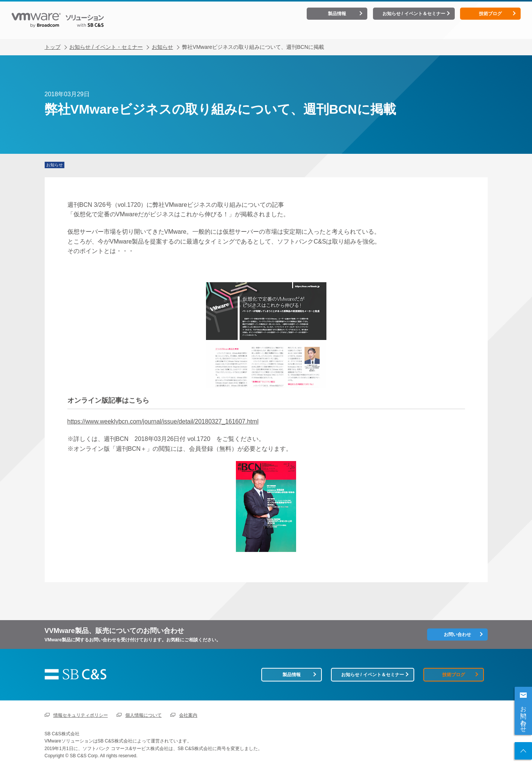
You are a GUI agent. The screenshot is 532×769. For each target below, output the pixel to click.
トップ (53, 41)
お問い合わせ (523, 716)
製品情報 (337, 14)
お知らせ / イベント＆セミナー (414, 14)
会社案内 (188, 713)
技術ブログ (490, 14)
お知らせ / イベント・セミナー (106, 41)
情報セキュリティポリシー (81, 713)
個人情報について (144, 713)
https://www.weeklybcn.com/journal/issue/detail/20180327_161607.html (163, 415)
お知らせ (162, 41)
